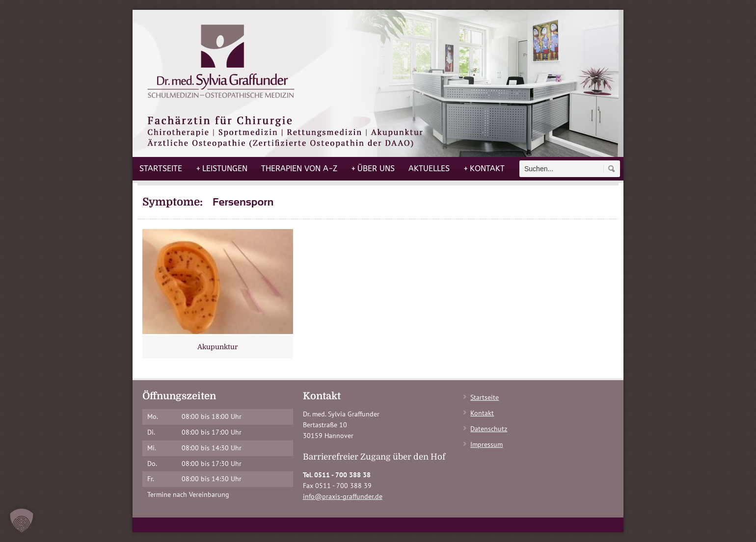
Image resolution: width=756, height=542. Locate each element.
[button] (22, 520)
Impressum (486, 444)
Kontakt (484, 169)
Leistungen (222, 169)
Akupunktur (217, 347)
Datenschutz (489, 429)
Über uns (373, 169)
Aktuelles (429, 168)
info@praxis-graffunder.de (343, 496)
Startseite (161, 168)
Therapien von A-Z (299, 168)
